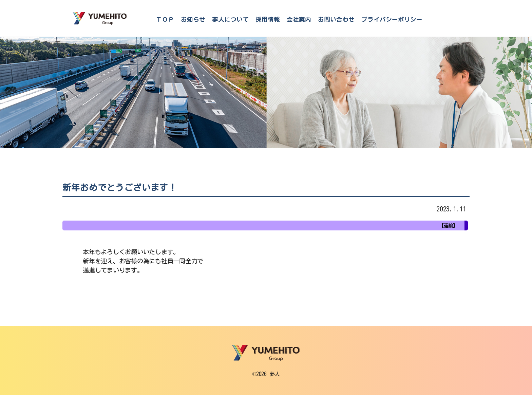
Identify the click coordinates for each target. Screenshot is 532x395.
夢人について (230, 20)
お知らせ (193, 20)
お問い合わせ (336, 20)
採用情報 (268, 20)
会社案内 (299, 20)
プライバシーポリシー (392, 20)
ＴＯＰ (165, 20)
